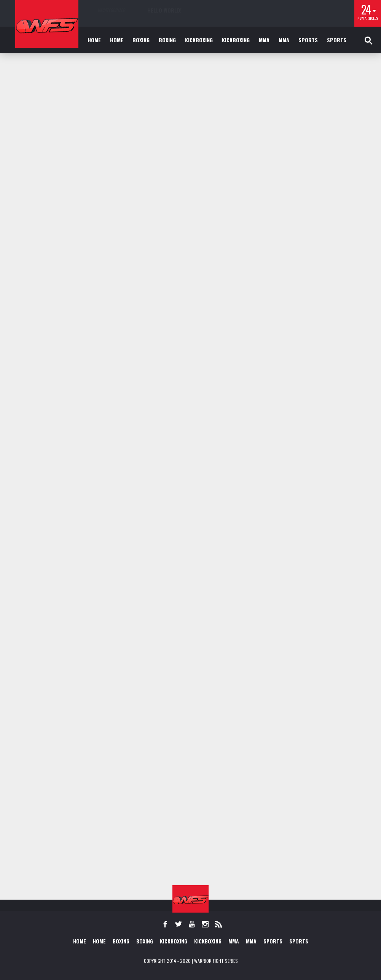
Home (94, 40)
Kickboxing (199, 40)
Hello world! (164, 10)
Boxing (141, 40)
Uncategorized (111, 10)
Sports (308, 40)
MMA (264, 40)
